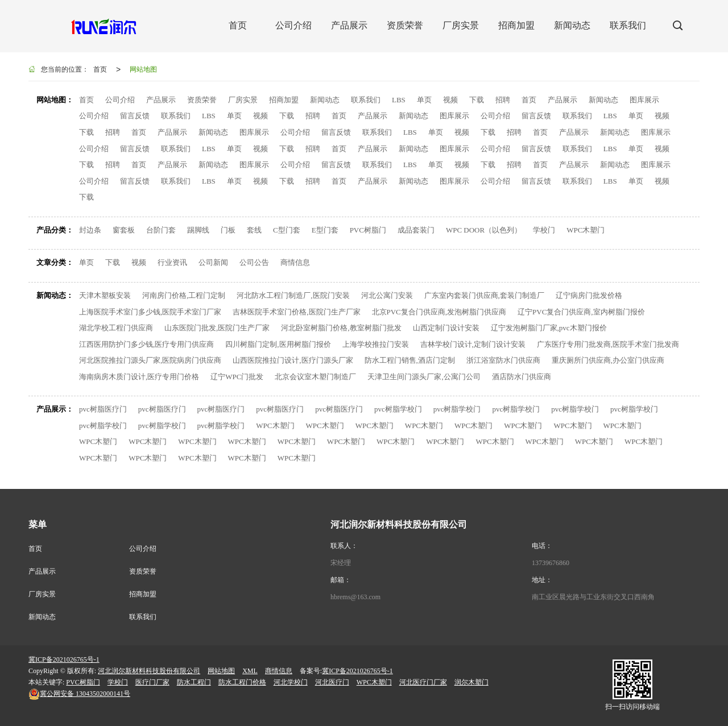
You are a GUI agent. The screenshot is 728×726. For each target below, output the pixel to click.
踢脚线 (198, 230)
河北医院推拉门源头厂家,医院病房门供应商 (150, 360)
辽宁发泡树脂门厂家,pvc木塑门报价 (549, 328)
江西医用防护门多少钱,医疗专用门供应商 (146, 344)
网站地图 (143, 69)
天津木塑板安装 (105, 295)
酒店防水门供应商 (522, 377)
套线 (254, 230)
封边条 (90, 230)
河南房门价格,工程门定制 (184, 295)
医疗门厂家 (152, 682)
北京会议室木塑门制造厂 (315, 377)
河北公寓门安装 (387, 295)
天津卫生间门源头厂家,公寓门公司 (424, 377)
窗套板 (124, 230)
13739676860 (551, 563)
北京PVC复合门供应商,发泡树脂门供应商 (439, 312)
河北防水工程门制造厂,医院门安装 (293, 295)
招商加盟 (284, 100)
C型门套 (287, 230)
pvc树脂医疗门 (103, 409)
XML (250, 671)
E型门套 (325, 230)
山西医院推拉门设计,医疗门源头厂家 (293, 360)
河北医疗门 (332, 682)
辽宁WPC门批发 (237, 377)
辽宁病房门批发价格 (589, 295)
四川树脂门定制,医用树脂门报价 (278, 344)
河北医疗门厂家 (423, 682)
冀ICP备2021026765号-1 (64, 659)
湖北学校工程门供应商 (116, 328)
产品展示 (161, 100)
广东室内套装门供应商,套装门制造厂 (484, 295)
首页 (100, 69)
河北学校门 (291, 682)
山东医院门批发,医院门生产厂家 (217, 328)
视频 (450, 100)
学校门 (544, 230)
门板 (228, 230)
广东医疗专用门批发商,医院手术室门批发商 (608, 344)
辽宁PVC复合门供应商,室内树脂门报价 (581, 312)
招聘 (503, 100)
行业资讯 (172, 262)
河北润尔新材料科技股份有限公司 (149, 671)
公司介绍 (120, 100)
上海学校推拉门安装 (376, 344)
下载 (477, 100)
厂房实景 (243, 100)
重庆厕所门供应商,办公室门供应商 (608, 360)
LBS (399, 100)
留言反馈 (135, 116)
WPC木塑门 (586, 230)
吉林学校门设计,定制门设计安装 (473, 344)
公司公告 (254, 262)
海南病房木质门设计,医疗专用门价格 (139, 377)
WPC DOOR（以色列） (484, 230)
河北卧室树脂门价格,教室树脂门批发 (341, 328)
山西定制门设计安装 (446, 328)
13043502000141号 (79, 694)
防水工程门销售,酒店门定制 (410, 360)
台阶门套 (161, 230)
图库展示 (644, 100)
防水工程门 (194, 682)
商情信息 (295, 262)
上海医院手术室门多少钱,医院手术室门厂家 (150, 312)
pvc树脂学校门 (398, 409)
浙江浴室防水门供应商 (503, 360)
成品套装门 (416, 230)
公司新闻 (213, 262)
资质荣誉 (202, 100)
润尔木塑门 (471, 682)
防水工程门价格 (242, 682)
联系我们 (366, 100)
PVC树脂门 (368, 230)
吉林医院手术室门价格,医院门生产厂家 (296, 312)
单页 (424, 100)
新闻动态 (325, 100)
